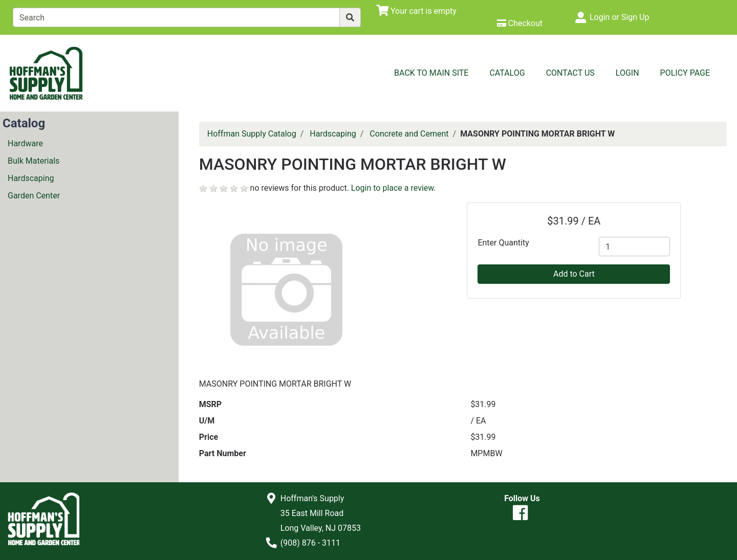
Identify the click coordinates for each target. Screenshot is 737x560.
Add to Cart (574, 274)
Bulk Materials (34, 161)
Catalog (507, 73)
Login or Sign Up (619, 17)
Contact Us (570, 73)
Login (627, 73)
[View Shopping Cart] (416, 11)
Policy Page (685, 73)
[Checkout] (520, 23)
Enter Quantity (503, 243)
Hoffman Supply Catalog (252, 134)
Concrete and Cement (409, 134)
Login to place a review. (394, 188)
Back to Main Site (431, 73)
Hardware (25, 143)
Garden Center (34, 196)
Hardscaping (31, 178)
